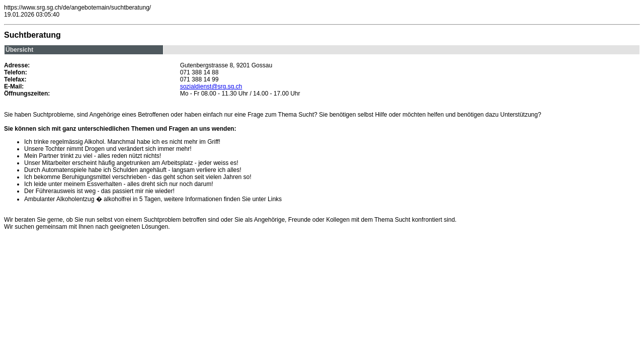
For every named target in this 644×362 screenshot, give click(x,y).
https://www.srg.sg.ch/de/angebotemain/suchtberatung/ (77, 8)
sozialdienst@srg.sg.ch (211, 86)
